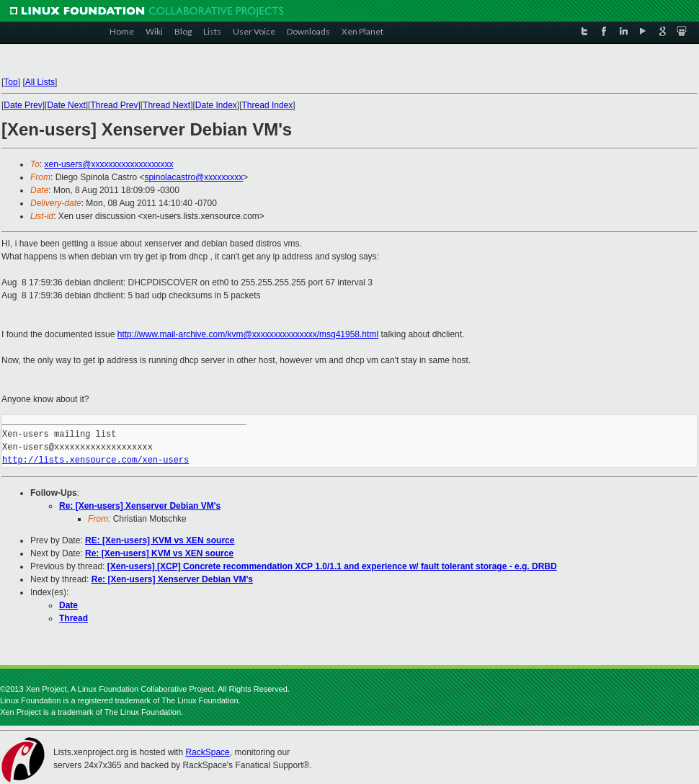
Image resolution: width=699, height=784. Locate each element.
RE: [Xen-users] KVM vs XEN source (160, 540)
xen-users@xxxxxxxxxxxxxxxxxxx (109, 164)
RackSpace (207, 752)
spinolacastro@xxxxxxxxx (193, 177)
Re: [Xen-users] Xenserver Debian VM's (140, 506)
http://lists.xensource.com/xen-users (95, 460)
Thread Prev (114, 105)
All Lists (40, 82)
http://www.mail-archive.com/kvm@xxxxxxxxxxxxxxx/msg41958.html (248, 334)
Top (10, 82)
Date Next (66, 105)
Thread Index (268, 105)
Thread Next (166, 105)
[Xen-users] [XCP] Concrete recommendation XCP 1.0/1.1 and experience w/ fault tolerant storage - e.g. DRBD (332, 566)
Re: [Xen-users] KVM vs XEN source (159, 553)
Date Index (216, 105)
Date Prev (23, 105)
